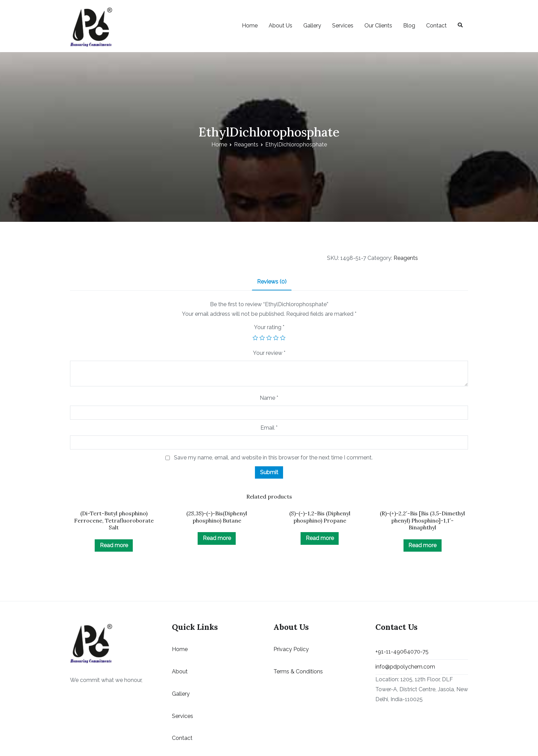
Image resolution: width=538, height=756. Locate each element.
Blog (409, 26)
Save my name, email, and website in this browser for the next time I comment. (273, 458)
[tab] (272, 282)
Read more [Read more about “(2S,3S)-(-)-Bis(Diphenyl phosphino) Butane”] (217, 538)
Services (343, 26)
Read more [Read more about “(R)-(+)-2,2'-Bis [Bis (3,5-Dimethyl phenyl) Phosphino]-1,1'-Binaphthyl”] (422, 545)
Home (250, 26)
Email (269, 428)
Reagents (246, 145)
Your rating (269, 327)
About (180, 671)
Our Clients (378, 26)
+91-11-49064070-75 (402, 652)
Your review (269, 353)
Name (269, 398)
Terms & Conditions (298, 671)
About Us (280, 26)
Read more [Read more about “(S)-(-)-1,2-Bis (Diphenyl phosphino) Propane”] (320, 538)
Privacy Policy (291, 649)
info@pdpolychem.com (405, 667)
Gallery (312, 26)
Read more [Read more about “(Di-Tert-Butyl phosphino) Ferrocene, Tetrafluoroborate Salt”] (114, 545)
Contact (436, 26)
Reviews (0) (272, 282)
